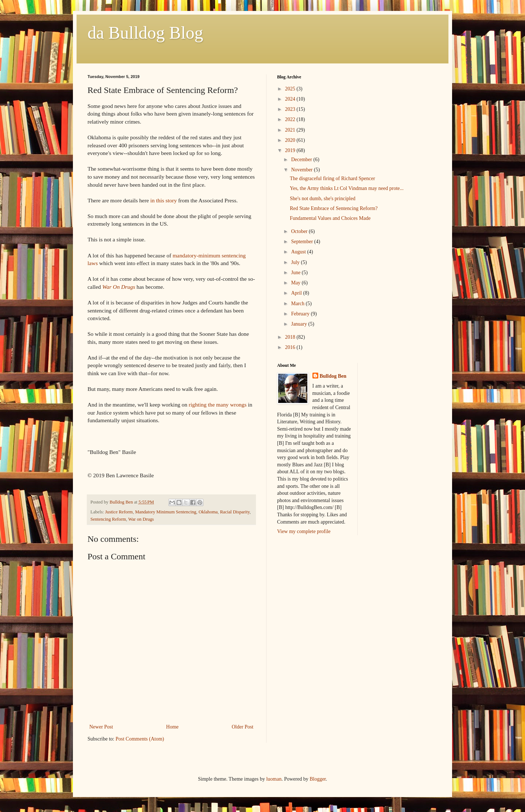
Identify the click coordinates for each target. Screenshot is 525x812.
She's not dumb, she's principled (323, 199)
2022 (291, 119)
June (296, 273)
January (300, 324)
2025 (291, 89)
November (302, 170)
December (302, 160)
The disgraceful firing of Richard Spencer (332, 178)
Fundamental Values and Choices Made (330, 218)
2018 (291, 337)
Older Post (243, 727)
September (302, 242)
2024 (291, 99)
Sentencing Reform (108, 519)
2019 (291, 150)
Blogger (318, 779)
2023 (291, 109)
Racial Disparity (235, 512)
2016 (291, 347)
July (296, 262)
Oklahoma (208, 512)
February (301, 314)
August (299, 252)
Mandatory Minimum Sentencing (166, 512)
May (296, 283)
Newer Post (101, 727)
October (300, 231)
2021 (291, 130)
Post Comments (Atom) (140, 739)
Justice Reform (119, 512)
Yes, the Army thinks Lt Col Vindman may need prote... (347, 188)
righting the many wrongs (217, 405)
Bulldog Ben (333, 376)
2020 (291, 140)
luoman (274, 779)
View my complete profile (304, 531)
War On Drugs (119, 287)
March (298, 304)
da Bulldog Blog (145, 33)
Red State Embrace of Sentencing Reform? (334, 208)
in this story (164, 200)
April (297, 293)
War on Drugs (141, 519)
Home (172, 727)
